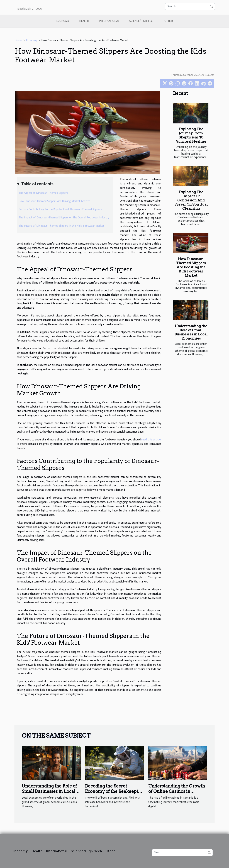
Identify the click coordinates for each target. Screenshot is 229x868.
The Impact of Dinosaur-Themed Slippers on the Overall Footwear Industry (64, 218)
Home (18, 40)
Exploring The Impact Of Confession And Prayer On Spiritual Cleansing (191, 200)
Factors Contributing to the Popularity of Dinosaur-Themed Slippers (60, 209)
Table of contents (37, 184)
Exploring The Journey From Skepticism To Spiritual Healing (191, 135)
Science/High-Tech (142, 21)
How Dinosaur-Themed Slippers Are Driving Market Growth (54, 201)
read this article (151, 440)
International (109, 21)
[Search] (190, 6)
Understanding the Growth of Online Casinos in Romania (177, 791)
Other (169, 21)
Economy (63, 21)
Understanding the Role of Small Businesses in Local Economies (191, 332)
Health (84, 21)
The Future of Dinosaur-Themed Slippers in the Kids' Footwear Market (61, 226)
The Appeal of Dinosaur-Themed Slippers (43, 193)
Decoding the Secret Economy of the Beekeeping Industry (114, 791)
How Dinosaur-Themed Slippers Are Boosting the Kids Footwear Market (191, 267)
